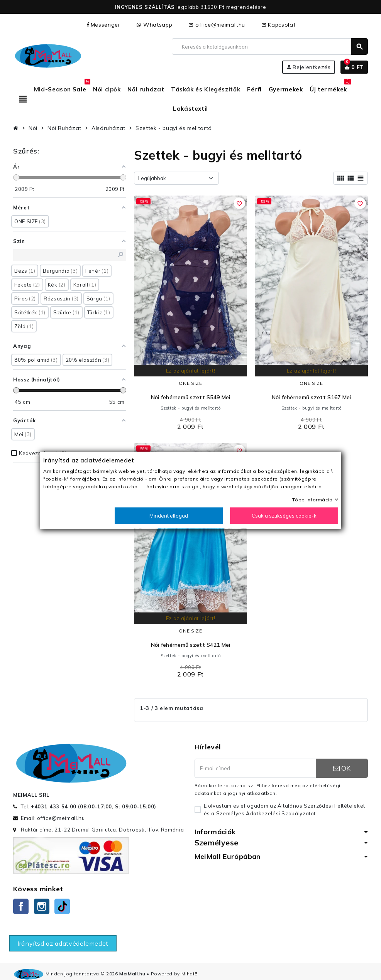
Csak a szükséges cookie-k (284, 515)
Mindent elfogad (169, 515)
